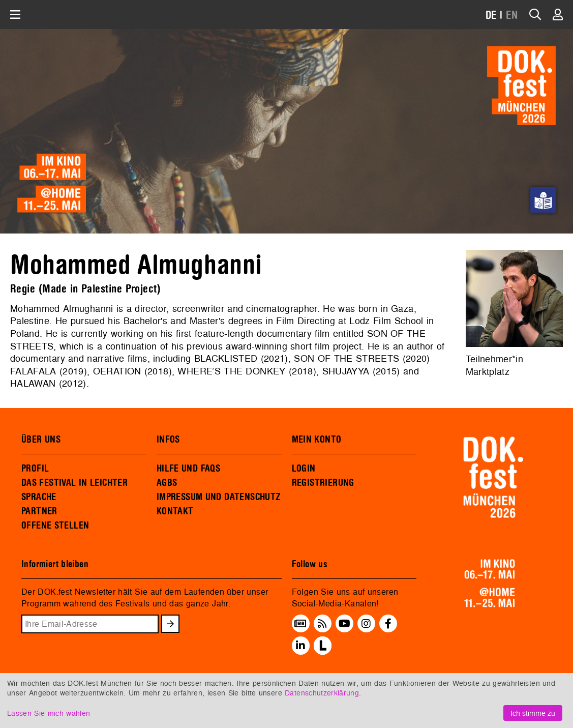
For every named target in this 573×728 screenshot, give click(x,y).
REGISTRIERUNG (323, 483)
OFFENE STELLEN (55, 526)
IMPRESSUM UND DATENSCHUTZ (219, 497)
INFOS (168, 440)
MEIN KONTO (317, 440)
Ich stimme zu (533, 713)
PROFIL (35, 469)
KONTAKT (175, 511)
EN (512, 16)
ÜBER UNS (41, 440)
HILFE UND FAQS (188, 469)
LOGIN (304, 469)
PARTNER (39, 511)
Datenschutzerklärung (322, 693)
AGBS (167, 483)
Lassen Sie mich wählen (49, 713)
